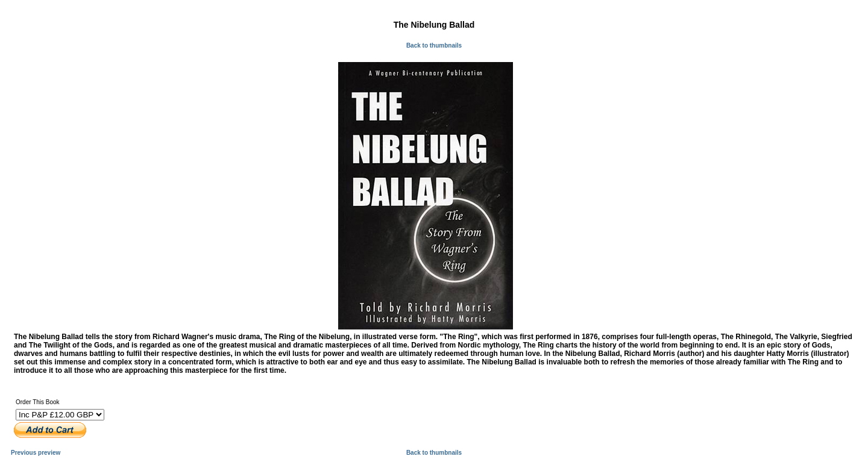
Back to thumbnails (434, 45)
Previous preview (36, 453)
